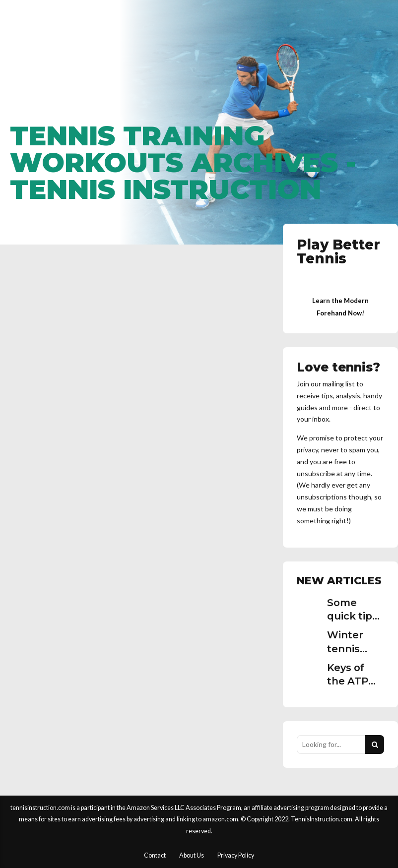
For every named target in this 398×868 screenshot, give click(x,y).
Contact (155, 855)
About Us (192, 855)
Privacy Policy (236, 855)
